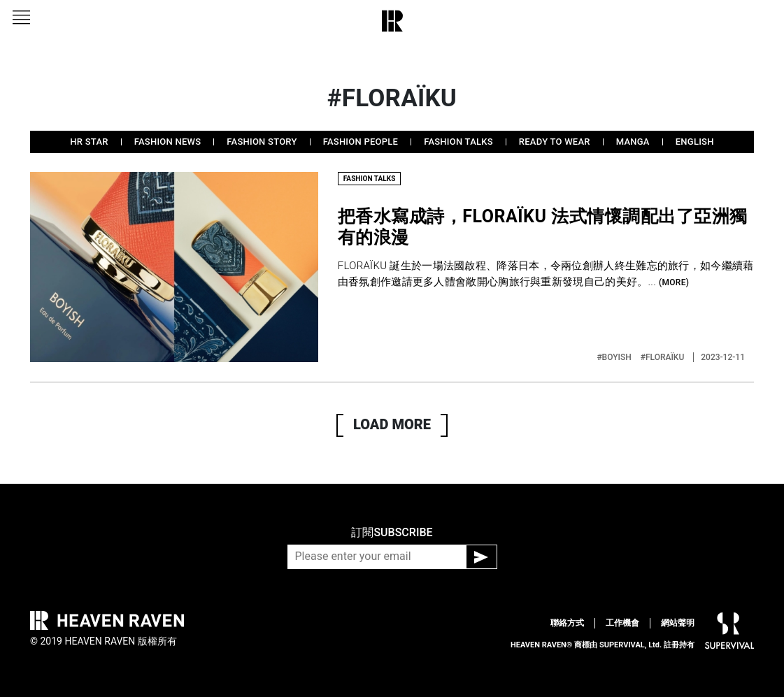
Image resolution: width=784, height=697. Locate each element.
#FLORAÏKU (664, 357)
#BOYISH (615, 357)
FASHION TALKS (458, 142)
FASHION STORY (262, 142)
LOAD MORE (392, 424)
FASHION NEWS (168, 142)
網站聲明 (678, 623)
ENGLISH (695, 142)
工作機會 (622, 623)
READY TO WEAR (555, 142)
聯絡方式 (567, 623)
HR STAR (89, 142)
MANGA (633, 142)
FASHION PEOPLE (361, 142)
